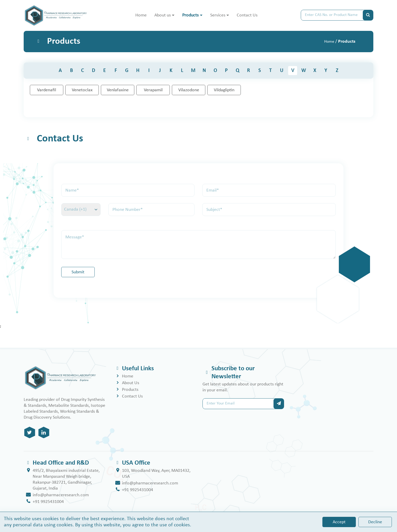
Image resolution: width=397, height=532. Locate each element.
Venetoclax (82, 90)
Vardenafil (47, 90)
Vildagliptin (224, 90)
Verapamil (153, 90)
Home (141, 15)
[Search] (332, 15)
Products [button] (190, 15)
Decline (375, 522)
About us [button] (163, 15)
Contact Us (247, 15)
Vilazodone (189, 90)
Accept (339, 522)
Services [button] (218, 15)
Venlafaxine (118, 90)
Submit (78, 272)
